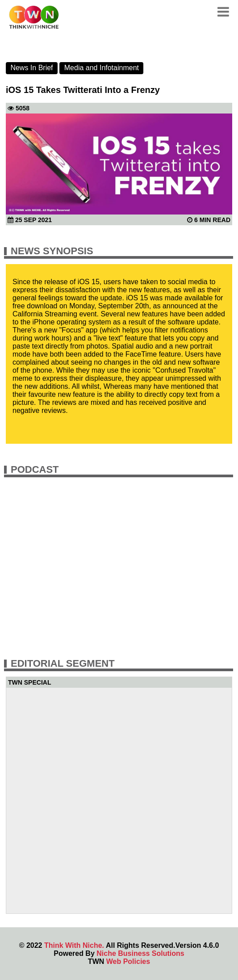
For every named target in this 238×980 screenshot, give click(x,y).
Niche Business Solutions (140, 953)
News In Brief (31, 68)
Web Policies (128, 961)
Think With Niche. (74, 945)
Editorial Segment (63, 663)
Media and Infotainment (102, 68)
